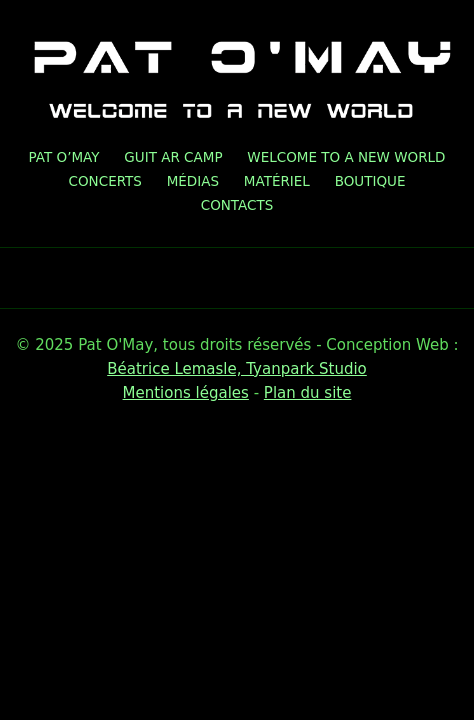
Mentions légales (186, 393)
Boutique (370, 181)
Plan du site (308, 393)
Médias (193, 181)
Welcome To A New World (346, 157)
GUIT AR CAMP (173, 157)
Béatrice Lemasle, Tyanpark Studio (237, 369)
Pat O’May (64, 157)
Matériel (277, 181)
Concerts (105, 181)
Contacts (237, 205)
